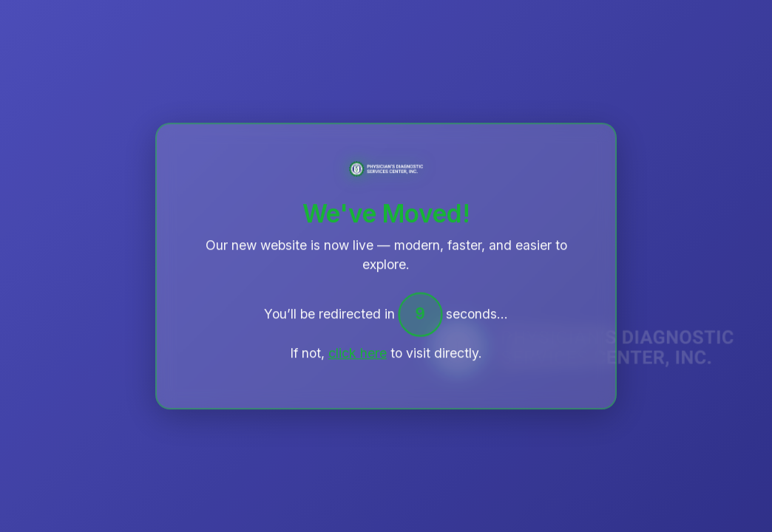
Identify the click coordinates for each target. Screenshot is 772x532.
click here (358, 354)
